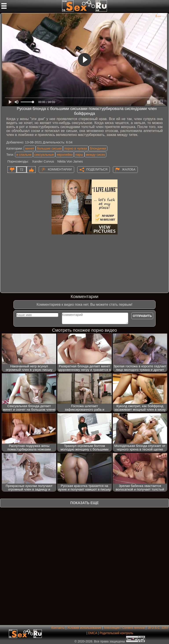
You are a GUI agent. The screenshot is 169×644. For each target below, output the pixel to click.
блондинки (98, 148)
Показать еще (84, 503)
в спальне (24, 155)
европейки (65, 155)
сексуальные (44, 155)
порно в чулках (76, 148)
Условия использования (84, 628)
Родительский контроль (116, 633)
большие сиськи (49, 148)
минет (30, 148)
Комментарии (60, 169)
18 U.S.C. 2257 (158, 628)
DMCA (93, 633)
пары (79, 155)
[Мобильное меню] (4, 6)
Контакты (58, 628)
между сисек (95, 155)
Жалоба (129, 169)
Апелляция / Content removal (124, 628)
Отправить (142, 316)
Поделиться (97, 169)
